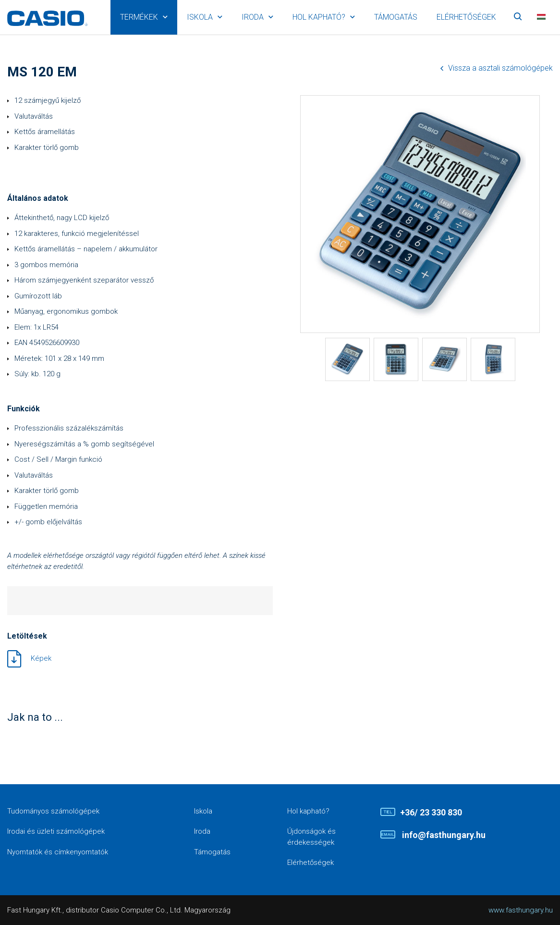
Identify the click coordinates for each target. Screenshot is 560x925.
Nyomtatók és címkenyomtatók (58, 852)
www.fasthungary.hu (521, 910)
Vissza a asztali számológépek (500, 68)
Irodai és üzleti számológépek (56, 831)
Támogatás (396, 17)
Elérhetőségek (466, 17)
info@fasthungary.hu (443, 835)
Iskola (200, 17)
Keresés (518, 17)
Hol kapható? (319, 17)
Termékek (139, 17)
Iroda (253, 17)
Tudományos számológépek (53, 811)
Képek (41, 658)
